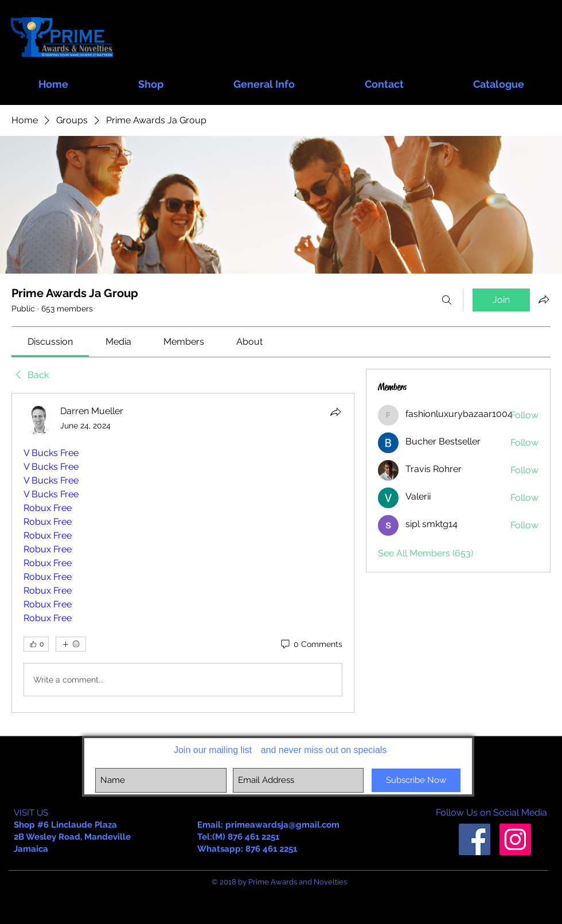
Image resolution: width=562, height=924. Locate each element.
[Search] (447, 300)
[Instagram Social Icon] (515, 839)
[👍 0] (36, 644)
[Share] (335, 412)
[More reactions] (71, 644)
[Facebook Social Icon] (475, 839)
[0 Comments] (311, 645)
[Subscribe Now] (416, 780)
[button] (151, 79)
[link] (50, 342)
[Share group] (544, 299)
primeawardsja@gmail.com (282, 825)
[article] (183, 553)
